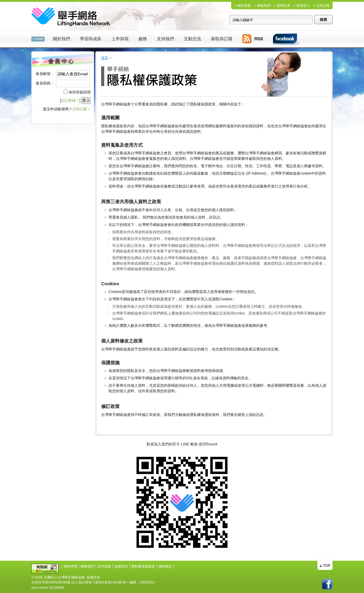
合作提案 (104, 566)
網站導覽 (244, 6)
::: (27, 33)
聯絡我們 (264, 6)
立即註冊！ (81, 109)
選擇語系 (283, 6)
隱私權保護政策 (143, 566)
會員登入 (303, 6)
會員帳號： (45, 74)
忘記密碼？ (70, 101)
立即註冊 (323, 6)
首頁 (105, 58)
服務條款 (165, 566)
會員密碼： (45, 83)
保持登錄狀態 (80, 92)
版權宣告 (121, 566)
